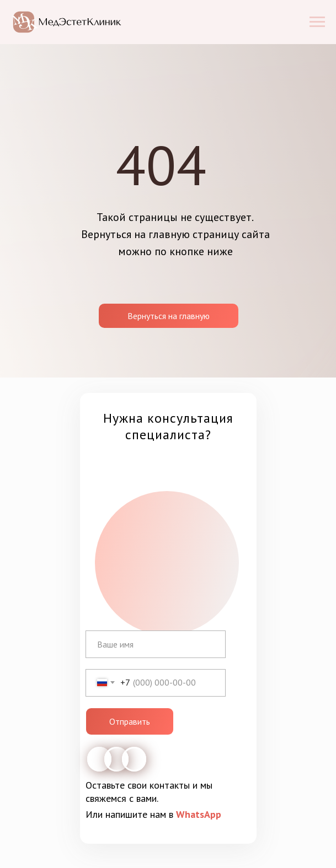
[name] (156, 644)
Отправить (130, 721)
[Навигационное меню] (317, 22)
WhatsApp (199, 814)
